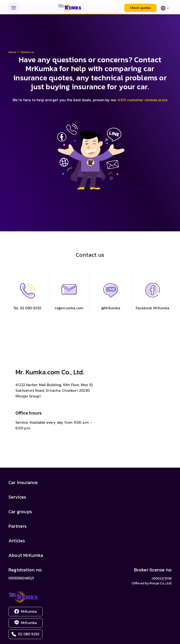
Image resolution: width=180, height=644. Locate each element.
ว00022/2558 (162, 578)
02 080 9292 (25, 634)
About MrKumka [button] (26, 555)
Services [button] (17, 497)
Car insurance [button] (23, 482)
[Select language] (165, 8)
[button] (69, 292)
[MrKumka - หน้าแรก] (70, 8)
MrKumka (26, 611)
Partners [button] (18, 526)
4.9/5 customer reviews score (143, 100)
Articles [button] (17, 541)
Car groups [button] (20, 512)
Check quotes (140, 8)
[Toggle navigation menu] (14, 8)
